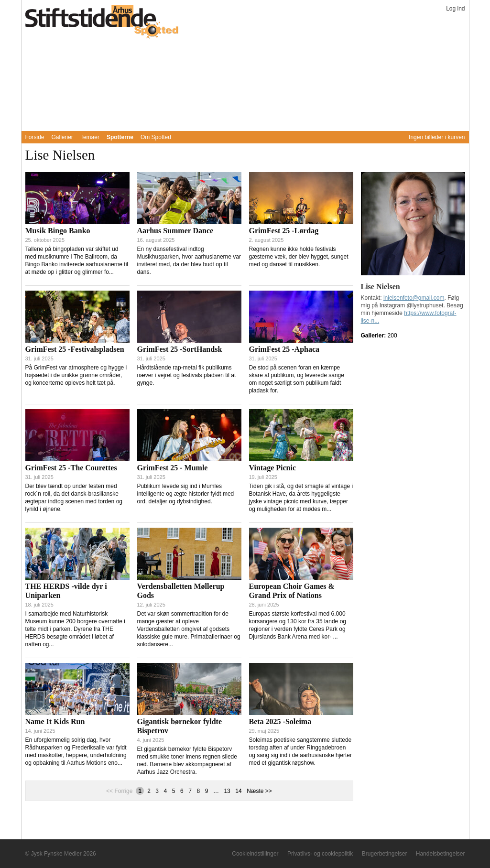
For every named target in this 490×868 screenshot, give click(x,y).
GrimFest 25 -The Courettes (71, 468)
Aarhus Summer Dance (175, 231)
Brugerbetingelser (385, 854)
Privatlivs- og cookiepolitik (320, 854)
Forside (35, 137)
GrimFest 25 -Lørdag (284, 231)
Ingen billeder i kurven (437, 137)
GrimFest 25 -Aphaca (284, 349)
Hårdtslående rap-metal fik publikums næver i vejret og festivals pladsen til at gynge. (187, 375)
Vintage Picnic (273, 468)
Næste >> (259, 791)
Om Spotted (156, 137)
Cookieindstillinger (255, 854)
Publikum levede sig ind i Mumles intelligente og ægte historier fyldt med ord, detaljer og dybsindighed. (186, 494)
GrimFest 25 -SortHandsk (180, 349)
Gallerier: (374, 336)
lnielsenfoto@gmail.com (414, 298)
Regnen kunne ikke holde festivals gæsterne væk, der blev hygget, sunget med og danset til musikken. (299, 257)
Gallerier (62, 137)
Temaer (90, 137)
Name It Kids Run (55, 722)
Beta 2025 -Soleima (280, 722)
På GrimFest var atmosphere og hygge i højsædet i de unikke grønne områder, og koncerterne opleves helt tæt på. (76, 375)
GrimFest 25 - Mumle (173, 468)
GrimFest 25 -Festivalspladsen (75, 349)
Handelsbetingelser (441, 854)
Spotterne (120, 137)
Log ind (455, 9)
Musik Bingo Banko (58, 231)
